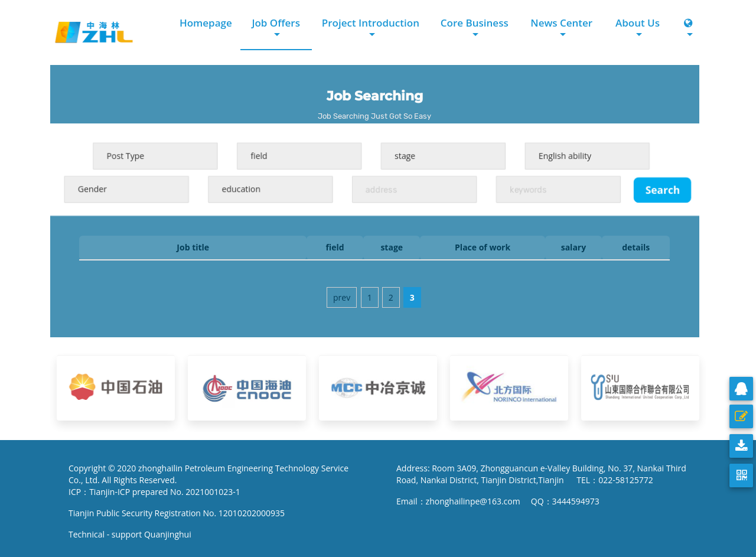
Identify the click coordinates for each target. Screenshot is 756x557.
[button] (689, 29)
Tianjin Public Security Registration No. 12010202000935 (177, 513)
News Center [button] (561, 23)
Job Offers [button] (276, 23)
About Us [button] (638, 23)
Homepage (206, 23)
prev (342, 297)
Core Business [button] (475, 23)
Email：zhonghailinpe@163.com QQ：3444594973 (498, 501)
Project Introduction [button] (371, 23)
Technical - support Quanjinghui (132, 534)
